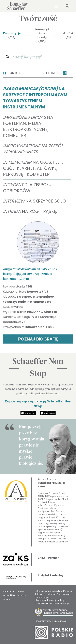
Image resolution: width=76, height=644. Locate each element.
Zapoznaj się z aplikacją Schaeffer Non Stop (38, 404)
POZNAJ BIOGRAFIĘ (38, 339)
